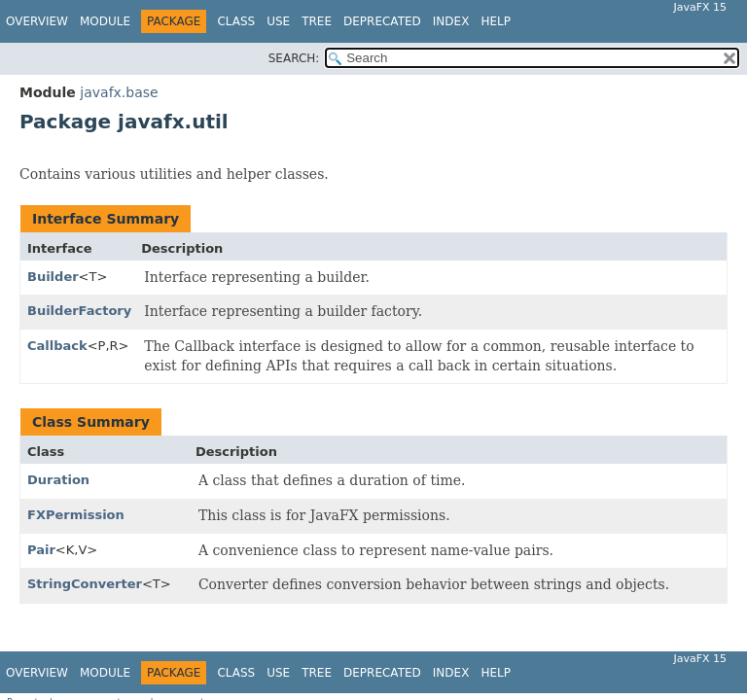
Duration (58, 480)
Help (496, 21)
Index (451, 21)
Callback (57, 346)
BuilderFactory (79, 311)
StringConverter (85, 584)
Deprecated (382, 21)
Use (278, 21)
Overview (37, 21)
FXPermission (76, 515)
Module (105, 21)
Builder (53, 277)
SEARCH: (294, 58)
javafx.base (119, 92)
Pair (41, 550)
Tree (317, 21)
